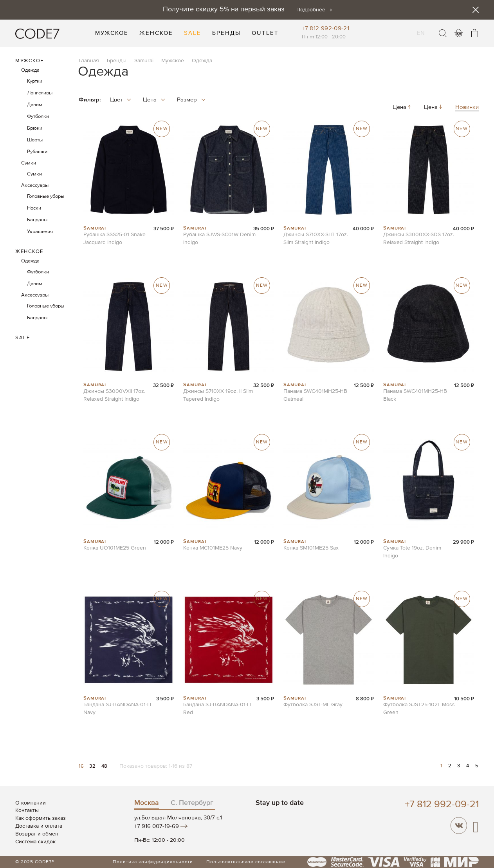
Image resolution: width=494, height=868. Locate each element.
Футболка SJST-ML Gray (313, 705)
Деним (35, 105)
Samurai (144, 61)
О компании (31, 803)
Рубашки (37, 152)
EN (421, 28)
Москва (147, 803)
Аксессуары (35, 185)
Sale (23, 338)
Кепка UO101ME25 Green (115, 548)
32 (93, 766)
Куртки (35, 81)
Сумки (29, 163)
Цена (402, 108)
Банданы (37, 220)
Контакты (27, 810)
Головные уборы (46, 196)
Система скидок (35, 842)
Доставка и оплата (39, 826)
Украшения (40, 232)
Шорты (35, 140)
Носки (34, 208)
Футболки (38, 117)
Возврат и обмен (37, 834)
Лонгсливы (40, 93)
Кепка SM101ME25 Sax (311, 548)
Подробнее (311, 10)
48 (105, 766)
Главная (89, 61)
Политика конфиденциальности (153, 862)
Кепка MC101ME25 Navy (213, 548)
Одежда (30, 70)
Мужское (173, 61)
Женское (29, 252)
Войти (459, 33)
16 (82, 766)
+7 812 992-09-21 (325, 28)
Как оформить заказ (41, 818)
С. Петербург (192, 803)
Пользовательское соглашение (246, 862)
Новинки (467, 108)
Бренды (117, 61)
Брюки (35, 128)
